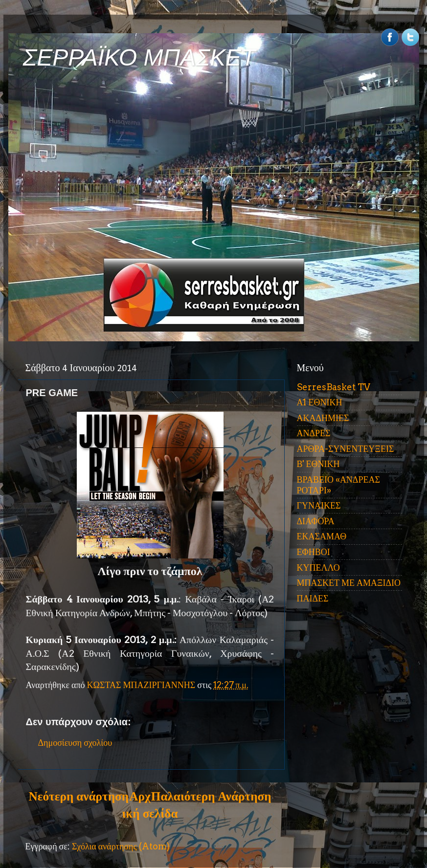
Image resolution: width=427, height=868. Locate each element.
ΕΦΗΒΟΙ (314, 552)
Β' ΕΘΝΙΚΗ (318, 464)
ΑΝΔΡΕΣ (314, 433)
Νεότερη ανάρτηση (79, 796)
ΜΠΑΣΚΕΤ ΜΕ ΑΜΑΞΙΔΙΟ (349, 583)
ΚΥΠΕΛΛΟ (318, 568)
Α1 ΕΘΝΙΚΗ (320, 402)
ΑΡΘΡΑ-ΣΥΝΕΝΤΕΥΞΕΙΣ (346, 449)
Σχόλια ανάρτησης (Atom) (121, 846)
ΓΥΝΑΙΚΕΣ (319, 505)
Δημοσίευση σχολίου (75, 743)
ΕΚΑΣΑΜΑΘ (322, 536)
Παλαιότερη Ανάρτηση (211, 796)
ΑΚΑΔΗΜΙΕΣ (323, 418)
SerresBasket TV (334, 387)
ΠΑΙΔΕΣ (313, 598)
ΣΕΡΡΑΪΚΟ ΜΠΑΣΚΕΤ (139, 57)
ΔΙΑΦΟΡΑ (316, 521)
